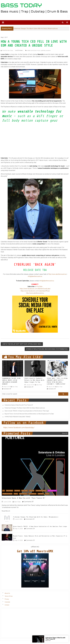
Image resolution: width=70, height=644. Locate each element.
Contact (7, 605)
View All (65, 433)
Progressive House (7, 494)
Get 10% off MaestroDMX (35, 551)
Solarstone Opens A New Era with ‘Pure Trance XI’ (19, 405)
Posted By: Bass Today (7, 50)
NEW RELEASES (52, 491)
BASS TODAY (21, 5)
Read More (6, 511)
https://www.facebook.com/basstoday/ (19, 427)
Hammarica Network (41, 491)
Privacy (7, 599)
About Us (7, 593)
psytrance (48, 50)
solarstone (41, 494)
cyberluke (43, 50)
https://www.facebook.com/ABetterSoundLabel (35, 289)
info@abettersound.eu (35, 276)
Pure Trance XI (32, 494)
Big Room (17, 491)
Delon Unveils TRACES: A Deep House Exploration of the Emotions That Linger (27, 411)
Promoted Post (23, 494)
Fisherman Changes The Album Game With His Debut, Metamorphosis (36, 29)
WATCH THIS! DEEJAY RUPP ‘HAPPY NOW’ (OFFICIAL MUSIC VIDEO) (22, 344)
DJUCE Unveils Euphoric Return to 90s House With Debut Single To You (34, 380)
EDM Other (25, 491)
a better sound (30, 50)
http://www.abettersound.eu (57, 274)
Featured (32, 491)
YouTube (40, 286)
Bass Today (15, 387)
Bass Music (10, 491)
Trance (47, 494)
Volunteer (7, 602)
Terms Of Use (9, 596)
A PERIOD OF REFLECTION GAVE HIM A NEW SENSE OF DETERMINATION (47, 349)
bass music (37, 50)
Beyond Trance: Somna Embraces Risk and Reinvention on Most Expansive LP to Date (29, 414)
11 (4, 491)
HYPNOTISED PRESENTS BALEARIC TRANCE (18, 417)
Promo (16, 494)
